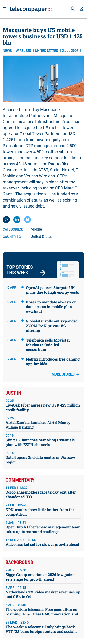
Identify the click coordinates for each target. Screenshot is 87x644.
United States (42, 237)
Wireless (24, 51)
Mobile (36, 229)
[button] (82, 9)
